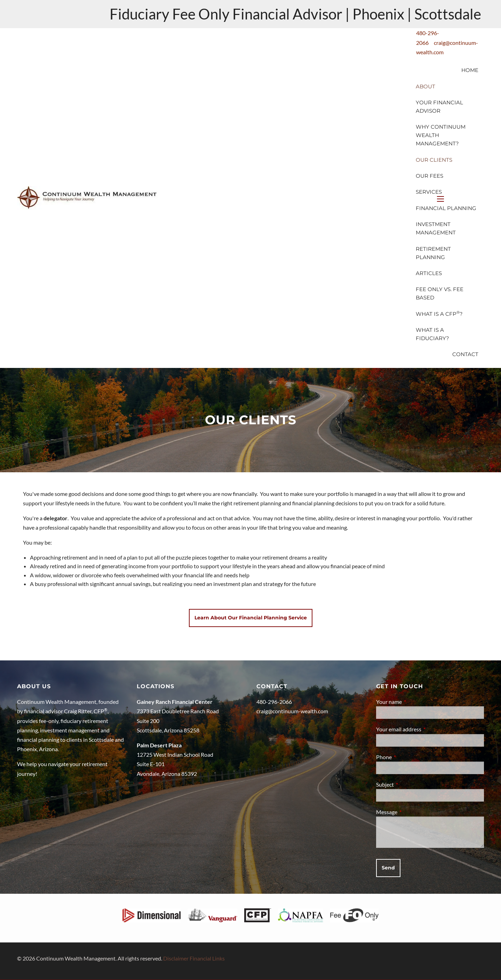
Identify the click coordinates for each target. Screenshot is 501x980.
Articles (429, 273)
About (426, 86)
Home (470, 70)
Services (429, 192)
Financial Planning (446, 208)
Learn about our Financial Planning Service (251, 618)
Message (412, 812)
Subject (410, 784)
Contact (465, 354)
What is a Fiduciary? (432, 334)
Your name (414, 702)
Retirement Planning (433, 253)
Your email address (424, 729)
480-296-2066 (274, 702)
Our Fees (430, 176)
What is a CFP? (439, 314)
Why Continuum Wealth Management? (441, 135)
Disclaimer (176, 958)
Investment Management (436, 228)
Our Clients (434, 160)
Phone (409, 757)
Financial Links (207, 958)
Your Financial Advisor (439, 107)
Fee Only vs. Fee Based (440, 293)
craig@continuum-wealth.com (292, 711)
